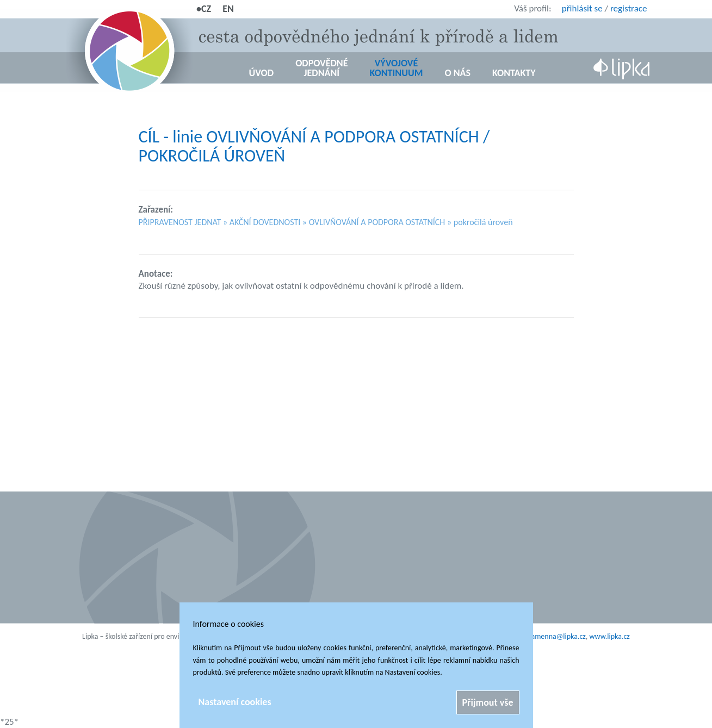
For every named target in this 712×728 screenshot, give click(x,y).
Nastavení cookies (235, 702)
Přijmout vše (488, 702)
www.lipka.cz (610, 636)
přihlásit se (582, 8)
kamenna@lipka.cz (557, 636)
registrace (629, 8)
